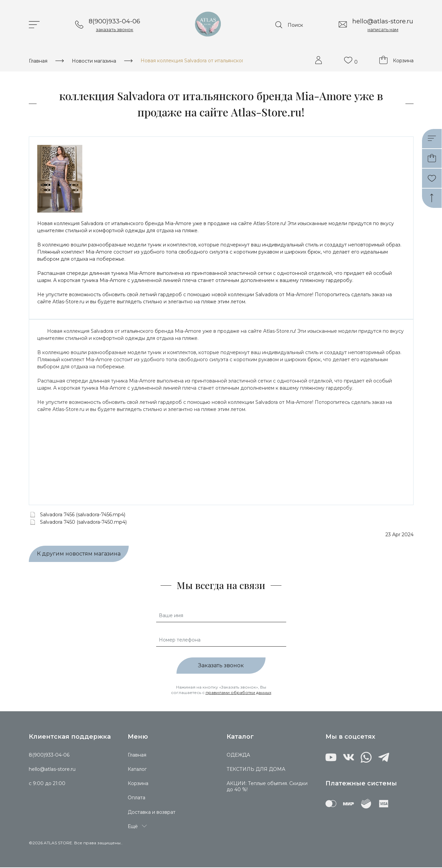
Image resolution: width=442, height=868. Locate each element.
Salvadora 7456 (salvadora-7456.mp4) (83, 515)
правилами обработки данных (238, 693)
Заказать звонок (221, 666)
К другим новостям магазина (79, 555)
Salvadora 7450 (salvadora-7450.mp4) (83, 523)
